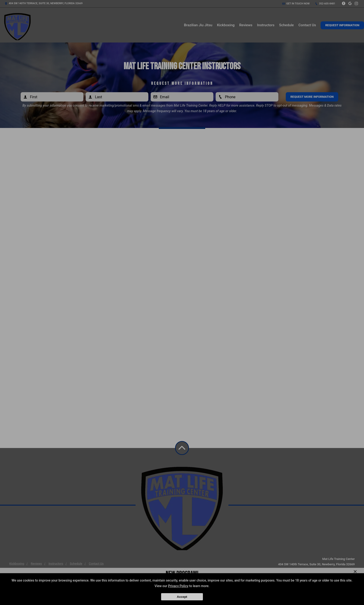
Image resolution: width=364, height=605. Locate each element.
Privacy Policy (178, 586)
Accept (182, 597)
